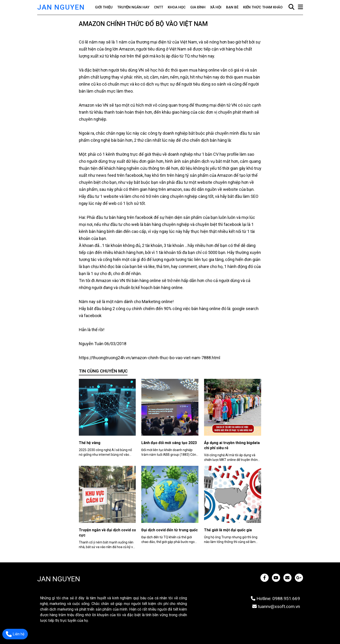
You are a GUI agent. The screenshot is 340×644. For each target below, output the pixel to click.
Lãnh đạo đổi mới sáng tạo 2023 (169, 443)
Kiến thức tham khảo (263, 7)
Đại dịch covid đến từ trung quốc (170, 530)
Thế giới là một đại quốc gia (228, 530)
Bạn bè (232, 7)
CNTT (159, 7)
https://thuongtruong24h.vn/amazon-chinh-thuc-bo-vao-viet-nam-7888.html (150, 358)
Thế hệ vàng (90, 443)
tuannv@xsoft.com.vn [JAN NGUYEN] (276, 606)
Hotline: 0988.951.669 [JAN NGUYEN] (275, 599)
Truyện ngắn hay (133, 7)
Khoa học (177, 7)
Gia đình (198, 7)
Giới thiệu (104, 7)
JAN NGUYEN (61, 7)
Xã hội (216, 7)
